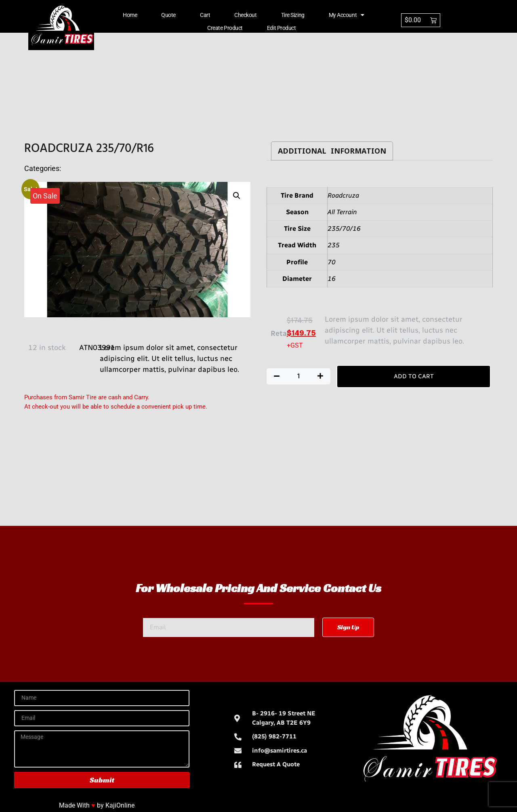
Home (130, 15)
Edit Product (282, 28)
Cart (205, 15)
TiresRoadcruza (186, 168)
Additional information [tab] (332, 151)
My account (347, 15)
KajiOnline (120, 805)
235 (334, 245)
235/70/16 (344, 229)
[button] (237, 196)
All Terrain (342, 212)
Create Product (225, 28)
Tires (150, 168)
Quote (168, 15)
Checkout (245, 15)
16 (332, 279)
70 (332, 262)
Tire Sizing (293, 15)
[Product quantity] (298, 376)
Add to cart (414, 376)
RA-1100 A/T (118, 168)
